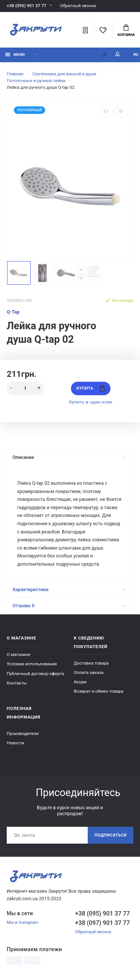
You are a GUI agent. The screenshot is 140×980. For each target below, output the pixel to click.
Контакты (17, 683)
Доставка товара (91, 663)
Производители (23, 734)
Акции (80, 682)
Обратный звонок (78, 6)
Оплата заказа (89, 672)
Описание (69, 457)
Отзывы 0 (69, 606)
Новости (15, 743)
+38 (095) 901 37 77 (27, 6)
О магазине (18, 654)
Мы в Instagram (23, 922)
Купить (91, 388)
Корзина (126, 31)
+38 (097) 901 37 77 (102, 923)
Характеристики (69, 589)
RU (136, 55)
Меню (15, 55)
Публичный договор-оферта (35, 674)
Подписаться (111, 835)
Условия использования (32, 664)
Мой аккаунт (118, 54)
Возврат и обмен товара (99, 691)
